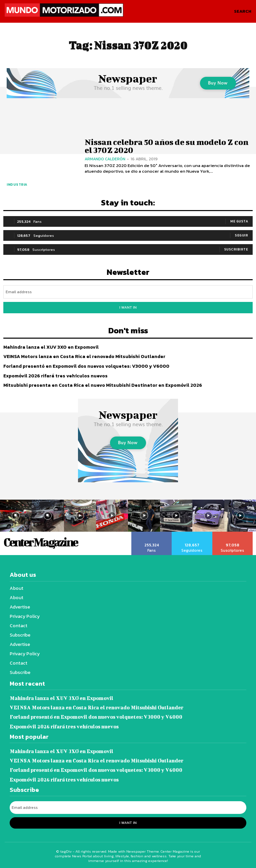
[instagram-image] (48, 515)
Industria (17, 185)
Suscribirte (236, 249)
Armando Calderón (105, 159)
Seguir (241, 235)
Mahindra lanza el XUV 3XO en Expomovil (51, 347)
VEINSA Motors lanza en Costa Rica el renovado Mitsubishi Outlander (83, 356)
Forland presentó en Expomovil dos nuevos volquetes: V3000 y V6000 (86, 366)
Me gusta (239, 221)
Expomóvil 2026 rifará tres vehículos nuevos (55, 375)
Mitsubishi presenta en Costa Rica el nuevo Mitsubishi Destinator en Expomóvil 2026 (101, 385)
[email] (128, 292)
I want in (128, 307)
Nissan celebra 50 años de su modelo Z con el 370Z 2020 (165, 146)
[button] (243, 11)
